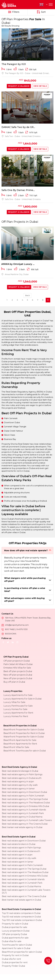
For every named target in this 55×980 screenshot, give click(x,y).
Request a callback (19, 86)
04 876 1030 (22, 629)
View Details (40, 86)
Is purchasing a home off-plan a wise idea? (25, 590)
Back (27, 295)
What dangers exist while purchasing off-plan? (25, 580)
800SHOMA (11, 634)
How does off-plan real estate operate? (26, 550)
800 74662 (10, 629)
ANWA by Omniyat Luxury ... (18, 264)
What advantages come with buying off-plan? (24, 600)
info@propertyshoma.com (17, 625)
